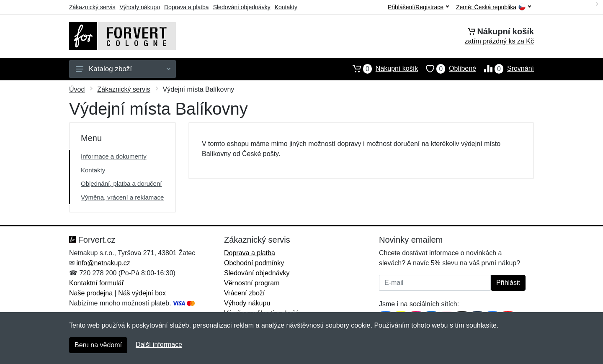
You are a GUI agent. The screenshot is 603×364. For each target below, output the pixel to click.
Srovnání (505, 69)
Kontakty (286, 7)
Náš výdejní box (142, 293)
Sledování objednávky (242, 7)
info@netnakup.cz (103, 263)
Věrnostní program (252, 283)
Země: (493, 7)
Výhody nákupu (140, 7)
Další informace (159, 345)
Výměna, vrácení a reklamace (122, 197)
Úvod (77, 89)
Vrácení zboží (244, 293)
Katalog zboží (123, 69)
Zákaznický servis (92, 7)
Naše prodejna (91, 293)
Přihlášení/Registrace (418, 7)
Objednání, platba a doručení (121, 183)
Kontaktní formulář (97, 283)
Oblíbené (447, 69)
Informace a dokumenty (114, 156)
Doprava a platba (187, 7)
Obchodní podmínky (254, 263)
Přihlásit (508, 283)
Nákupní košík (381, 69)
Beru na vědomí (98, 345)
